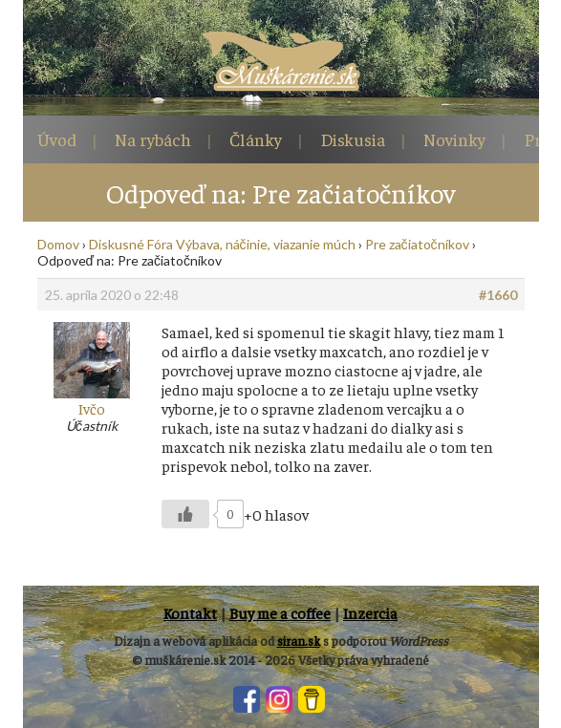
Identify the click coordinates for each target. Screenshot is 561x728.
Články (256, 139)
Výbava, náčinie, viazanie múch (266, 244)
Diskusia (353, 139)
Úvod (57, 139)
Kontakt (190, 612)
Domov (58, 244)
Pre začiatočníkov (417, 244)
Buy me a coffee (280, 612)
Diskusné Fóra (131, 244)
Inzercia (370, 612)
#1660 (498, 295)
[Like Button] (185, 514)
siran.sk (299, 641)
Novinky (454, 139)
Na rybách (153, 139)
